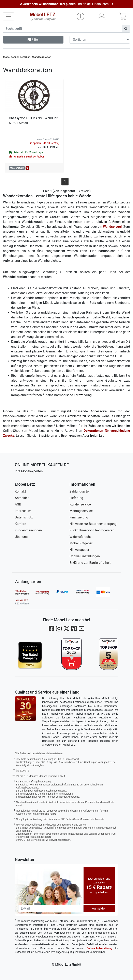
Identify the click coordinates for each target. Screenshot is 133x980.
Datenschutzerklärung (100, 948)
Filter (33, 40)
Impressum (23, 511)
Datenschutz (24, 517)
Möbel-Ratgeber (81, 543)
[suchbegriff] (62, 29)
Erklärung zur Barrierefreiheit (90, 563)
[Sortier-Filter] (100, 40)
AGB (18, 504)
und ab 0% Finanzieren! (66, 4)
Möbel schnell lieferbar (16, 57)
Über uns (21, 537)
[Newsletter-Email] (51, 909)
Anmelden (22, 498)
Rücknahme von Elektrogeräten (92, 530)
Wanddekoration (42, 57)
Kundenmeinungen (28, 530)
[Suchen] (126, 29)
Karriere (20, 524)
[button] (80, 16)
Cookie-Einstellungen (85, 556)
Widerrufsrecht (80, 537)
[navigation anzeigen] (9, 16)
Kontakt (20, 491)
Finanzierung (79, 517)
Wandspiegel (112, 227)
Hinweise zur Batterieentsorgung (93, 524)
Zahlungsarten (80, 491)
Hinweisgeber (79, 550)
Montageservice (81, 511)
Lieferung (76, 498)
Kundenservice (80, 504)
